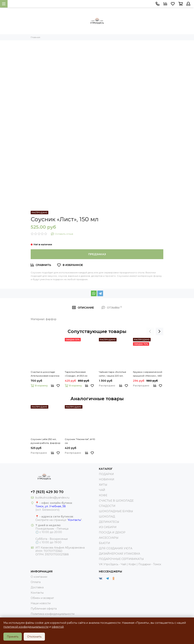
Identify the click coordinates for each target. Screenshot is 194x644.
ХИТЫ (103, 485)
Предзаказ (97, 254)
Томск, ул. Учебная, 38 (51, 506)
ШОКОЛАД (107, 517)
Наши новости (41, 603)
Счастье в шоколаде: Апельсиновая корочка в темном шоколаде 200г (45, 374)
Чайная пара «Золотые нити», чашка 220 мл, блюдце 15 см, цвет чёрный (113, 374)
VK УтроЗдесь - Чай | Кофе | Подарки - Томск (130, 564)
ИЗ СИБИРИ (108, 527)
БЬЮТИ (104, 543)
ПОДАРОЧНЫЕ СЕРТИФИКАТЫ (121, 559)
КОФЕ (103, 495)
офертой (58, 627)
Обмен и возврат (42, 598)
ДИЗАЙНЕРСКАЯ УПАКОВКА (119, 554)
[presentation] (150, 331)
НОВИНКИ (107, 479)
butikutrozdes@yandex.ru (52, 498)
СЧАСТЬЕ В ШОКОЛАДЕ (116, 501)
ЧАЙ (102, 490)
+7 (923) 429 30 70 (47, 492)
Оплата (36, 582)
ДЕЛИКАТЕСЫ (109, 522)
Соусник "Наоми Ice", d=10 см (80, 441)
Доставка (37, 587)
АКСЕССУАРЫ (109, 538)
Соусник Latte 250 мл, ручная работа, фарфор (46, 441)
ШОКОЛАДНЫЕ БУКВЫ (116, 511)
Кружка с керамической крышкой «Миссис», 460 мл (148, 374)
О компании (39, 577)
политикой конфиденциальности (26, 627)
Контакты (74, 520)
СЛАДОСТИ (107, 506)
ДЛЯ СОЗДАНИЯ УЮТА (116, 548)
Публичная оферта (44, 609)
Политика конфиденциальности (53, 614)
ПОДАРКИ (106, 474)
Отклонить (34, 637)
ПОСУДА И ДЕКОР (112, 532)
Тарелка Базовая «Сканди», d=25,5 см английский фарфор (77, 374)
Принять (13, 637)
